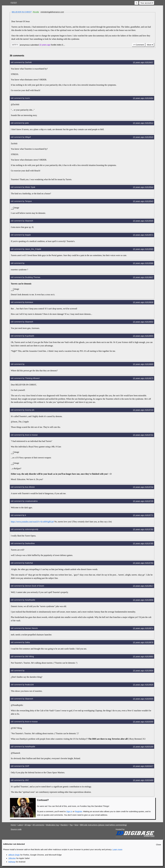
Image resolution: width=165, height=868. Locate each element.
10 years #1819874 (143, 628)
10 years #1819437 (143, 62)
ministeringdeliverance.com (52, 12)
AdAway (12, 862)
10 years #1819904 (143, 670)
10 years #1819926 (143, 685)
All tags (28, 825)
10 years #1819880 (143, 656)
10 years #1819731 (143, 435)
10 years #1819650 (143, 322)
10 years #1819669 (143, 364)
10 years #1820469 (143, 780)
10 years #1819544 (143, 187)
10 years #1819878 (143, 642)
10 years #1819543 (143, 201)
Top (71, 825)
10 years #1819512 (143, 123)
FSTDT (14, 3)
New (76, 825)
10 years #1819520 (143, 137)
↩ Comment (139, 45)
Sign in (69, 811)
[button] (137, 3)
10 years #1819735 (143, 501)
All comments (38, 825)
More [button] (149, 45)
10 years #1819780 (143, 529)
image (17, 208)
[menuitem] (147, 3)
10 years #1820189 (143, 747)
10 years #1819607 (143, 277)
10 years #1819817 (143, 586)
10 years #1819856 (143, 600)
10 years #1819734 (143, 487)
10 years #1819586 (143, 263)
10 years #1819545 (143, 221)
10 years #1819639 (143, 302)
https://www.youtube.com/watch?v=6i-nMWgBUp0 (32, 522)
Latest (20, 825)
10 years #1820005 (143, 699)
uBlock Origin (14, 855)
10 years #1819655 (143, 336)
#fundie (36, 12)
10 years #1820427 (143, 766)
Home (13, 825)
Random (64, 825)
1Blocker (12, 858)
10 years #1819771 (143, 515)
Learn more (117, 849)
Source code (16, 829)
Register (79, 811)
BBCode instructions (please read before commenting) (103, 825)
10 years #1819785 (143, 543)
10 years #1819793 (143, 563)
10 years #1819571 (143, 235)
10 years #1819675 (143, 378)
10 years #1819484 (143, 98)
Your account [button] (146, 3)
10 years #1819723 (143, 410)
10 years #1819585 (143, 249)
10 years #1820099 (143, 722)
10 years (45, 45)
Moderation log (52, 825)
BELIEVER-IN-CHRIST (22, 12)
